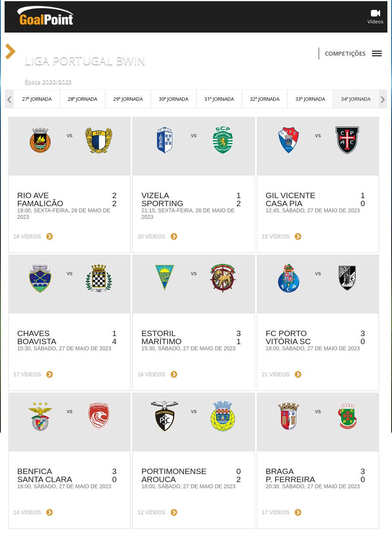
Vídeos (376, 17)
